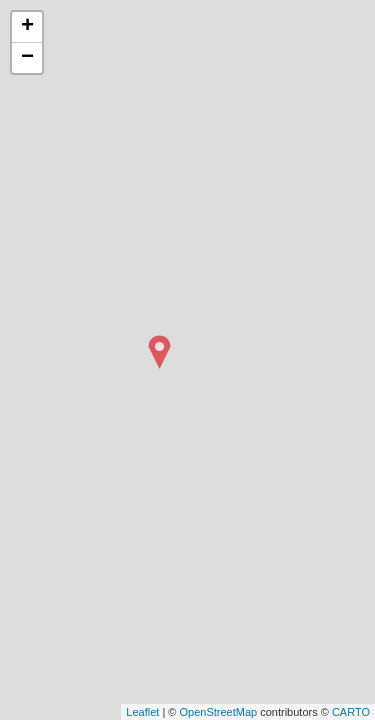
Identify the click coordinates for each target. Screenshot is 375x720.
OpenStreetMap (218, 712)
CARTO (351, 712)
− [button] (27, 58)
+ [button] (27, 27)
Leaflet (142, 712)
